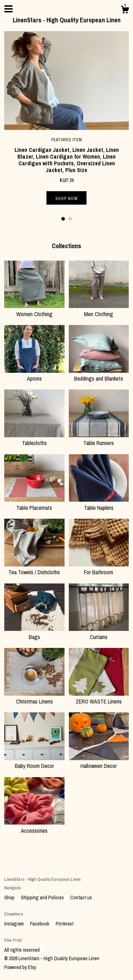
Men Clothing (99, 310)
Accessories (34, 826)
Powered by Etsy (20, 967)
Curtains (99, 633)
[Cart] (125, 11)
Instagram (15, 924)
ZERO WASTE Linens (99, 697)
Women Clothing (34, 310)
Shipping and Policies (43, 898)
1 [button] (63, 219)
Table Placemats (34, 503)
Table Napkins (99, 503)
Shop (10, 898)
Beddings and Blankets (99, 375)
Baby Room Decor (34, 762)
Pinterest (65, 924)
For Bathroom (99, 568)
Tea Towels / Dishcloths (34, 568)
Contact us (81, 898)
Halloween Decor (99, 762)
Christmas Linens (34, 697)
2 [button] (70, 219)
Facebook (40, 924)
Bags (34, 633)
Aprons (34, 375)
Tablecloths (34, 439)
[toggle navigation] (9, 9)
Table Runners (99, 439)
